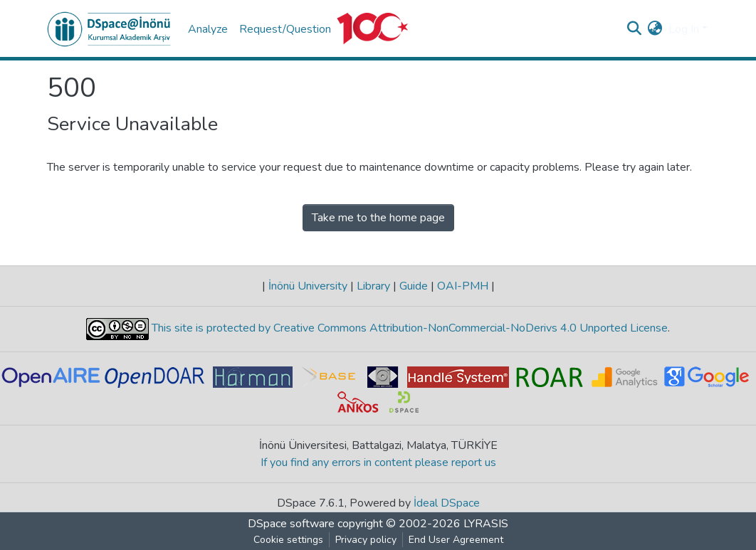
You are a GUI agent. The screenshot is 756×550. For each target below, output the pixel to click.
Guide (414, 286)
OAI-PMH (463, 286)
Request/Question (285, 29)
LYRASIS (486, 524)
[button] (655, 29)
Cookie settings (288, 540)
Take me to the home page (378, 218)
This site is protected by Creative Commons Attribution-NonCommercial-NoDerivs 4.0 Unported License (408, 329)
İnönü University (308, 286)
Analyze (208, 29)
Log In (684, 29)
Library (373, 286)
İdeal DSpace (447, 503)
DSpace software (291, 524)
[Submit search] (635, 29)
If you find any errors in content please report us (378, 462)
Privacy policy (366, 540)
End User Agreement (456, 540)
